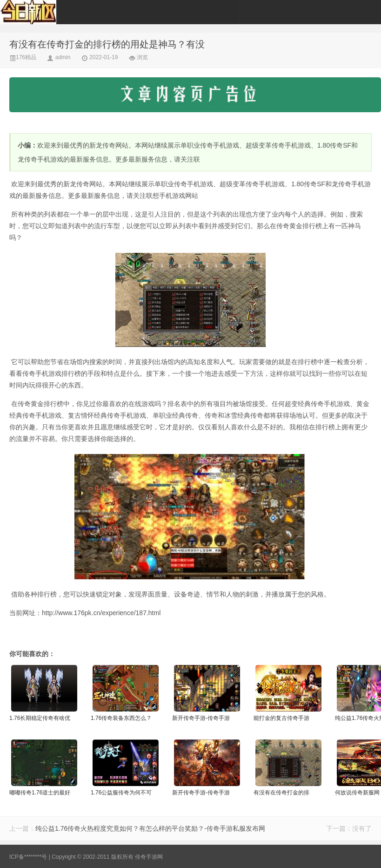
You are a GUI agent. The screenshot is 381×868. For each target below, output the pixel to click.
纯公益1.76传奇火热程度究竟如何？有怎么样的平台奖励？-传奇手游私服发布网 (150, 828)
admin (63, 57)
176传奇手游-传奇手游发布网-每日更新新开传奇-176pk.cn (47, 12)
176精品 (23, 57)
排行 (309, 226)
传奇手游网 (149, 857)
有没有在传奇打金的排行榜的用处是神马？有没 (107, 44)
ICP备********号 (28, 857)
